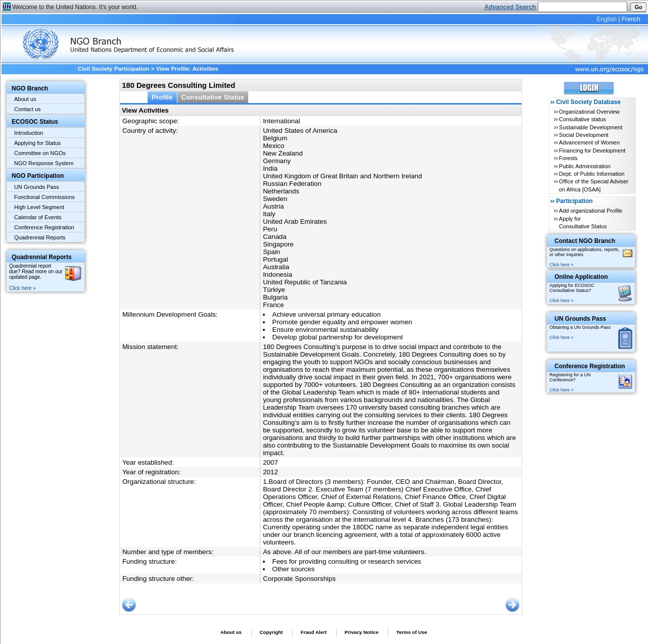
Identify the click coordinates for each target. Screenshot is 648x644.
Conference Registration (44, 227)
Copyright (271, 632)
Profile (162, 97)
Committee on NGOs (40, 153)
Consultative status (583, 119)
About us (25, 99)
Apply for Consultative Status (583, 222)
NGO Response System (44, 163)
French (631, 19)
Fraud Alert (314, 632)
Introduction (29, 133)
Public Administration (585, 166)
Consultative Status (213, 97)
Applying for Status (37, 143)
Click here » (22, 288)
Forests (568, 158)
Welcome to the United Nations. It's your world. (75, 7)
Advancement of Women (589, 142)
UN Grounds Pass (37, 187)
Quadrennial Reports (40, 237)
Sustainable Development (591, 127)
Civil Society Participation (114, 69)
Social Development (584, 135)
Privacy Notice (362, 632)
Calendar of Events (38, 217)
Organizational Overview (589, 112)
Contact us (28, 109)
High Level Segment (39, 207)
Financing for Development (592, 151)
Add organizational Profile (591, 211)
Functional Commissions (44, 197)
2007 (270, 462)
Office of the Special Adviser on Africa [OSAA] (594, 185)
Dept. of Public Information (592, 174)
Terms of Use (412, 632)
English (606, 19)
